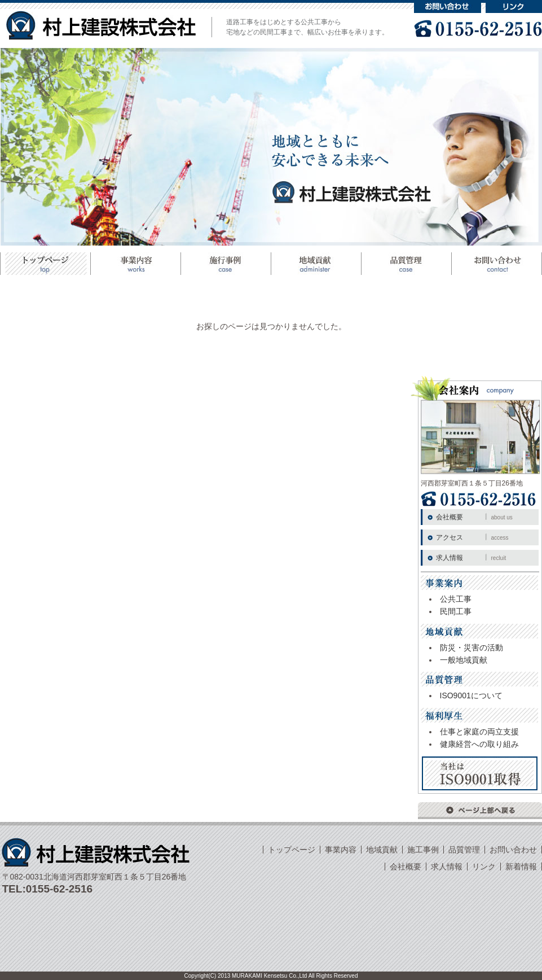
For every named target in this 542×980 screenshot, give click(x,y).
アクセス (472, 537)
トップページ (45, 264)
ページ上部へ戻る (480, 811)
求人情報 (471, 558)
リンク (514, 6)
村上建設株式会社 (101, 25)
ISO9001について (471, 695)
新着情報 (521, 867)
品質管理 (406, 264)
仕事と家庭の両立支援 (479, 732)
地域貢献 (316, 264)
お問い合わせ (448, 6)
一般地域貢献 (464, 660)
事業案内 (135, 264)
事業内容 (341, 850)
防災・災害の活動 (472, 648)
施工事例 (226, 264)
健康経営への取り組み (479, 744)
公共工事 (456, 599)
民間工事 (456, 611)
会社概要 (474, 517)
